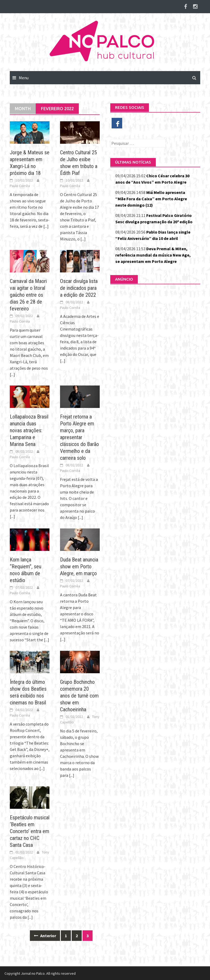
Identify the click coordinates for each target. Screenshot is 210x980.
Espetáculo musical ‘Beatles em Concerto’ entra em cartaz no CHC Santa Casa (30, 831)
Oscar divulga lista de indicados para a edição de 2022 (79, 288)
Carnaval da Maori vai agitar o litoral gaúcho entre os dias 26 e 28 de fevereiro (28, 295)
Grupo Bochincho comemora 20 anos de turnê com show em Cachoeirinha (79, 696)
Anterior (45, 936)
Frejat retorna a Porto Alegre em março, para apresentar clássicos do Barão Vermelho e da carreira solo (79, 437)
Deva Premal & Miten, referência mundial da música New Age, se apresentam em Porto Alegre (153, 255)
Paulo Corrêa (20, 186)
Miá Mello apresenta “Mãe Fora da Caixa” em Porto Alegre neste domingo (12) (151, 199)
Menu (24, 78)
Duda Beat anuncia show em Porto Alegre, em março (79, 566)
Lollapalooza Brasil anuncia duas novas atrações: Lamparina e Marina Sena (29, 430)
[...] (46, 226)
